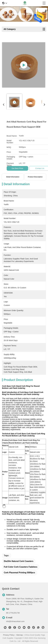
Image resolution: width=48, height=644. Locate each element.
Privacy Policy (9, 635)
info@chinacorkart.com (15, 621)
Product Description (35, 177)
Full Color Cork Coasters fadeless (21, 567)
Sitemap (20, 635)
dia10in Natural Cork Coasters (19, 561)
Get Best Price (37, 168)
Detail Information (13, 177)
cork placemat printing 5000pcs (19, 573)
